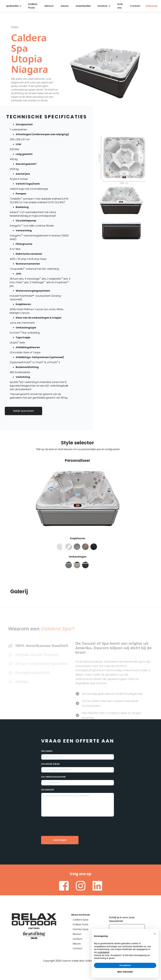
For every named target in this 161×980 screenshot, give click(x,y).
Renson (49, 6)
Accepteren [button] (125, 965)
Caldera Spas (80, 920)
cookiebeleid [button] (103, 952)
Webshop (152, 6)
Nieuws (77, 944)
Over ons (120, 6)
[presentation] (64, 824)
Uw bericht (48, 790)
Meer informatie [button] (125, 972)
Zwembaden (83, 6)
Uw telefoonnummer (53, 777)
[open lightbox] (124, 160)
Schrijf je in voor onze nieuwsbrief (122, 919)
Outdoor (78, 939)
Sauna (65, 6)
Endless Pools (33, 6)
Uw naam (47, 751)
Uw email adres (50, 764)
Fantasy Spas (80, 929)
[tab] (41, 636)
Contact (135, 6)
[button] (14, 6)
